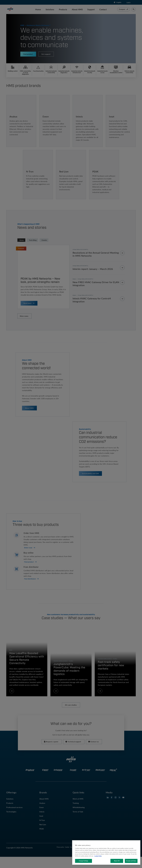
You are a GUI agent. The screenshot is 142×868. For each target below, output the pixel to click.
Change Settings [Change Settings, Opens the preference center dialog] (84, 861)
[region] (106, 853)
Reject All (117, 861)
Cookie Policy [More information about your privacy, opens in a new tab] (98, 856)
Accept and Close (131, 861)
